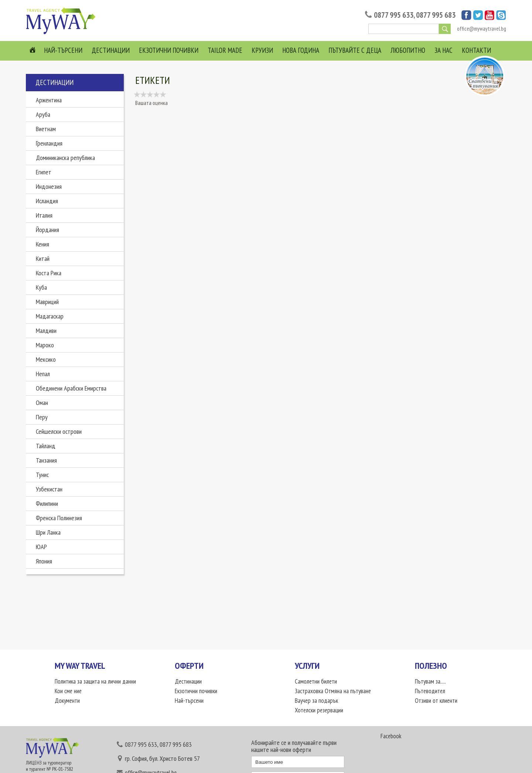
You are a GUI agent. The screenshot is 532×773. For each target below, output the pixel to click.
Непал (43, 374)
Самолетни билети (316, 681)
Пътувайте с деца (355, 50)
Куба (41, 287)
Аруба (43, 114)
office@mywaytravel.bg (482, 29)
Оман (42, 403)
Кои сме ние (68, 691)
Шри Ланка (48, 532)
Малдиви (46, 331)
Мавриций (47, 302)
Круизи (262, 50)
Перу (42, 417)
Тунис (42, 475)
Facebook (391, 736)
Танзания (46, 460)
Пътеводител (430, 691)
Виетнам (46, 129)
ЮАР (41, 547)
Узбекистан (49, 489)
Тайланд (46, 446)
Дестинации (111, 50)
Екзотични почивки (169, 50)
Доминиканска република (65, 158)
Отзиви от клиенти (436, 701)
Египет (44, 172)
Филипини (47, 503)
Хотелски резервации (319, 710)
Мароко (45, 345)
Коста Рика (49, 273)
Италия (44, 215)
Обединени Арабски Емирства (71, 388)
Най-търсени (63, 50)
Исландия (47, 201)
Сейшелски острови (59, 431)
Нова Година (301, 50)
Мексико (46, 359)
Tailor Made (225, 50)
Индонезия (49, 186)
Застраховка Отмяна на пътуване (333, 691)
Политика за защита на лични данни (95, 681)
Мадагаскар (50, 316)
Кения (42, 244)
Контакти (476, 50)
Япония (44, 561)
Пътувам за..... (430, 681)
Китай (43, 258)
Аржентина (49, 100)
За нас (444, 50)
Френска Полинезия (59, 518)
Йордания (47, 230)
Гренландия (49, 143)
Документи (67, 701)
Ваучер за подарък (316, 701)
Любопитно (408, 50)
